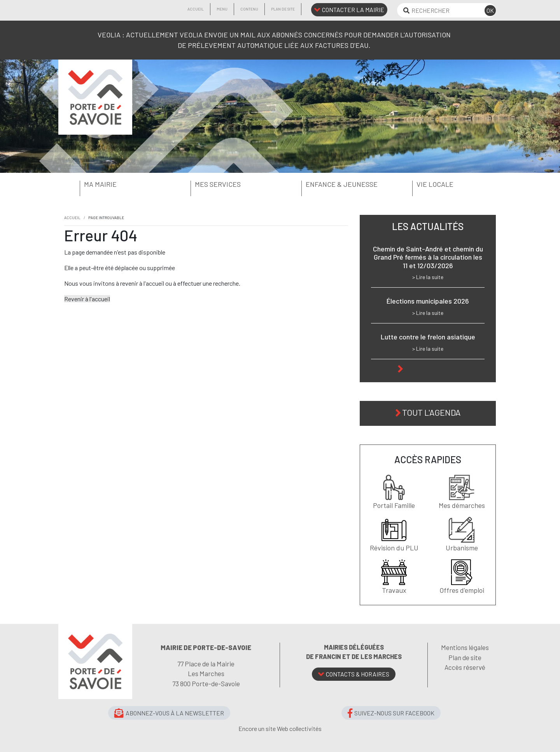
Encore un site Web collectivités (280, 728)
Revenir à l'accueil (87, 299)
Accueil (196, 9)
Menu (222, 9)
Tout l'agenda (431, 412)
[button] (114, 184)
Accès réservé (465, 667)
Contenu (249, 9)
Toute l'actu (431, 368)
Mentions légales (465, 647)
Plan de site (283, 9)
